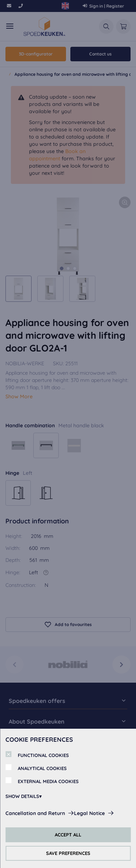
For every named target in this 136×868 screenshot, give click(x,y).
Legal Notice (89, 813)
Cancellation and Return (35, 813)
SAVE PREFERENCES (68, 853)
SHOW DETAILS (22, 796)
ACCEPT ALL (68, 835)
